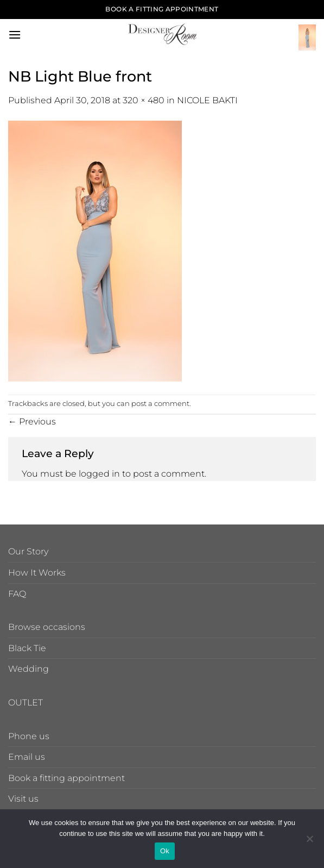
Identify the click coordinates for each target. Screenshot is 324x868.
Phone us (29, 736)
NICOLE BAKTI (207, 100)
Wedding (28, 669)
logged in (99, 474)
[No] (309, 842)
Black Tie (27, 648)
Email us (27, 757)
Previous (32, 421)
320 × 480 (144, 100)
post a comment (160, 404)
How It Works (37, 573)
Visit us (23, 799)
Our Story (28, 551)
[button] (15, 35)
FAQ (17, 594)
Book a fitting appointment (66, 778)
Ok (165, 851)
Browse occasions (47, 627)
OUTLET (26, 702)
